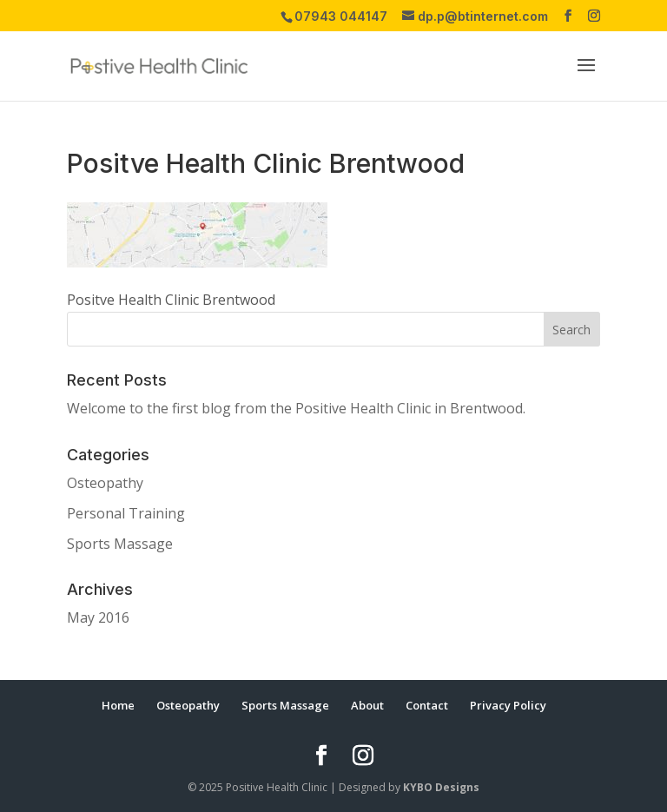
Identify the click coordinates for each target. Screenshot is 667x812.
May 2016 (98, 617)
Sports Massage (120, 544)
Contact (427, 705)
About (367, 705)
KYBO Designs (441, 787)
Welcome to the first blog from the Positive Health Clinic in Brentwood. (296, 408)
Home (118, 705)
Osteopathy (105, 483)
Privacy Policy (508, 705)
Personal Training (126, 513)
